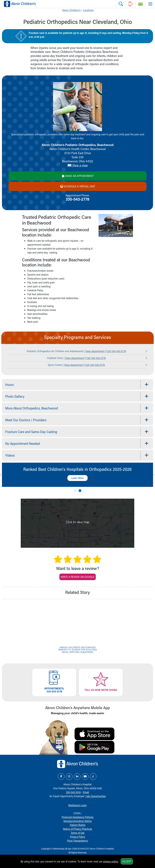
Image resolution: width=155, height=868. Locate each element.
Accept (127, 861)
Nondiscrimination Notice (78, 821)
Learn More (77, 478)
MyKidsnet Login (78, 805)
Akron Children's (71, 10)
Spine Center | (56, 365)
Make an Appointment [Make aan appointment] (78, 176)
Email (86, 792)
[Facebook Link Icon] (61, 777)
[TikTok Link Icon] (93, 777)
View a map (78, 165)
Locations (88, 10)
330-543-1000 (73, 792)
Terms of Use (78, 833)
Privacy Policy (77, 837)
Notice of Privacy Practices (77, 829)
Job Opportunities (96, 796)
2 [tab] (80, 490)
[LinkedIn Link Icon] (77, 777)
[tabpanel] (77, 475)
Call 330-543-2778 (116, 351)
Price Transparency (77, 841)
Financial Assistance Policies (78, 817)
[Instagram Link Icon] (69, 777)
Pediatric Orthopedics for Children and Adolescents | (56, 351)
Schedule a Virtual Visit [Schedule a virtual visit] (78, 186)
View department (95, 351)
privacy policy (111, 861)
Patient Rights (78, 825)
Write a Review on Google (78, 577)
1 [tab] (75, 490)
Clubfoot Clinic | (56, 358)
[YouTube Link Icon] (85, 777)
